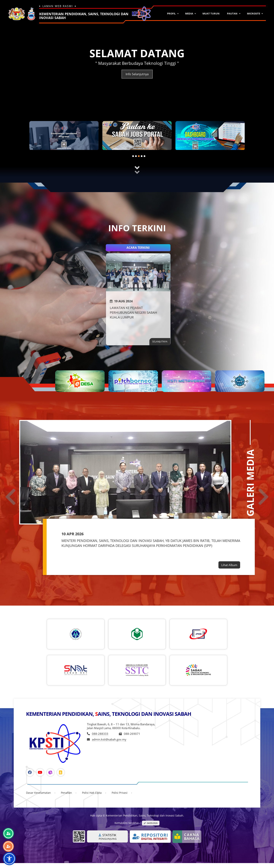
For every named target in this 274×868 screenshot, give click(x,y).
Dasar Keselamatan (38, 793)
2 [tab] (137, 157)
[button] (9, 859)
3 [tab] (140, 157)
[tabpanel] (64, 137)
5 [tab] (146, 157)
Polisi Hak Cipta (92, 793)
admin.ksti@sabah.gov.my (109, 739)
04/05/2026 (152, 823)
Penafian (66, 793)
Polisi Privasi (120, 793)
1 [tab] (134, 157)
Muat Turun (211, 13)
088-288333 (100, 734)
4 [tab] (143, 157)
